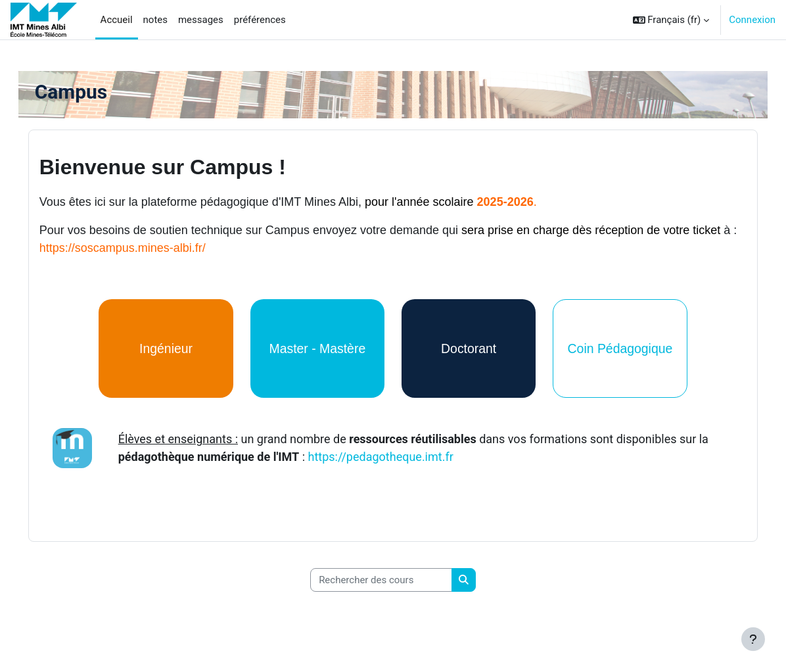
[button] (671, 20)
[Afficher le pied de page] (753, 639)
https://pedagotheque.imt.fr (408, 455)
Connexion (752, 20)
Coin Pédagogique (609, 348)
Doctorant (465, 348)
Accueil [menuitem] (117, 20)
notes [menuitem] (155, 20)
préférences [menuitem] (260, 20)
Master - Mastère (321, 348)
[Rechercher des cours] (381, 577)
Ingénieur (177, 348)
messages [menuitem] (201, 20)
